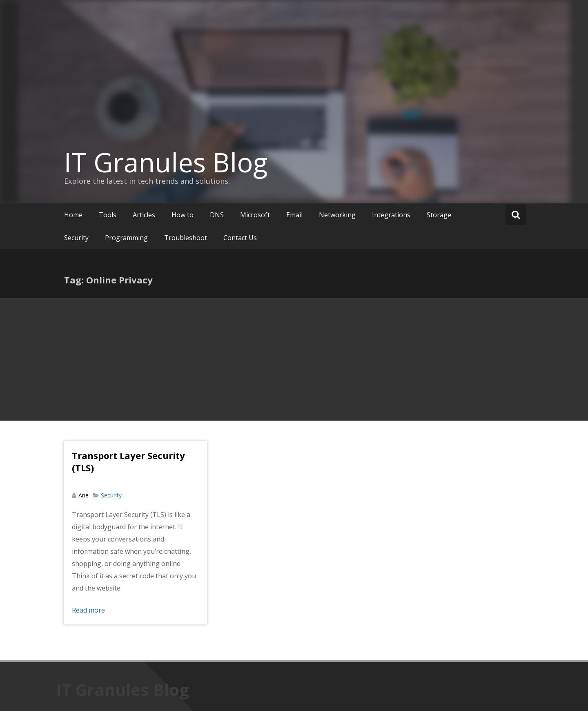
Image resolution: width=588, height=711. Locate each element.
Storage (439, 215)
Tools (108, 215)
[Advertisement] (294, 359)
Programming (126, 238)
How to (183, 215)
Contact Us (240, 238)
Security (76, 238)
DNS (217, 215)
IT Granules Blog (166, 162)
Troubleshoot (186, 238)
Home (73, 215)
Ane (84, 495)
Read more (88, 610)
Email (294, 215)
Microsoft (255, 215)
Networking (337, 215)
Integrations (391, 215)
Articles (144, 215)
